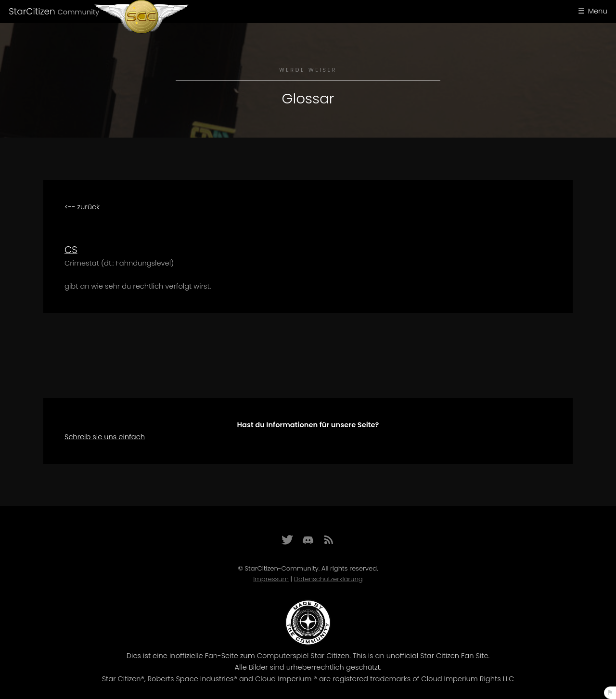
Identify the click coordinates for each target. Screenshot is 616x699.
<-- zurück (82, 207)
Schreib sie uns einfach (105, 437)
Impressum (271, 579)
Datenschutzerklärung (328, 579)
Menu (598, 11)
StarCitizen (54, 11)
